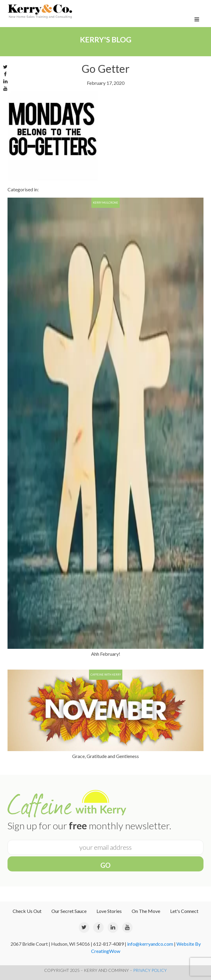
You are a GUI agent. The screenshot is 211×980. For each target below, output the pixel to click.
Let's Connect (184, 911)
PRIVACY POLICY (150, 970)
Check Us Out (27, 911)
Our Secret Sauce (69, 911)
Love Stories (109, 911)
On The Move (146, 911)
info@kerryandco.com (150, 944)
